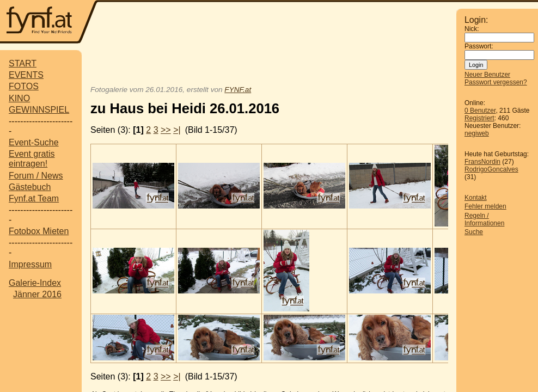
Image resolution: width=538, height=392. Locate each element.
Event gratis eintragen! (32, 159)
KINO (19, 98)
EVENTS (26, 75)
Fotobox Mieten (39, 231)
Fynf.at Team (34, 198)
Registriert (479, 118)
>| (177, 130)
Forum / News (36, 176)
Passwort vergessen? (496, 82)
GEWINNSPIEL (39, 110)
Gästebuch (30, 187)
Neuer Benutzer (487, 75)
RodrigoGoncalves (491, 169)
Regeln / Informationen (484, 219)
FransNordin (482, 162)
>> (166, 130)
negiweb (477, 133)
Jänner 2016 (37, 294)
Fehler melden (485, 206)
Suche (474, 232)
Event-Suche (34, 142)
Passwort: (479, 46)
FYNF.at (238, 90)
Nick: (472, 29)
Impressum (30, 264)
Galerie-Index (35, 283)
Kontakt (476, 198)
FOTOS (24, 86)
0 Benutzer (480, 111)
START (23, 63)
